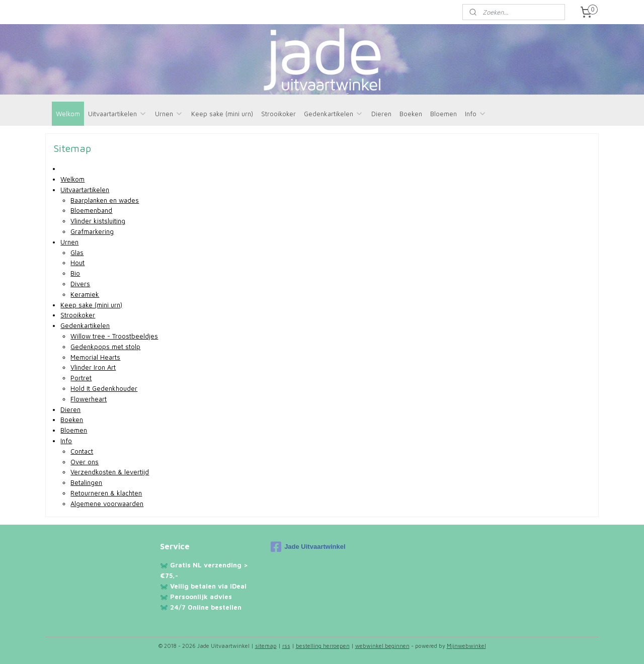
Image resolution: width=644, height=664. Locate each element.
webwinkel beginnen (382, 646)
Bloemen (444, 114)
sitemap (266, 646)
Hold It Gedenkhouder (104, 388)
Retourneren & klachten (106, 493)
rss (286, 646)
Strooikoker (278, 114)
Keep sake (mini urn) (222, 114)
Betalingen (86, 482)
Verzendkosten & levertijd (110, 472)
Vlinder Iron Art (93, 367)
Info (476, 114)
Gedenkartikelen (334, 114)
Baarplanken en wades (105, 200)
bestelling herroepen (323, 646)
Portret (81, 378)
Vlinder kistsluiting (98, 221)
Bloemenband (91, 210)
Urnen (169, 114)
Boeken (411, 114)
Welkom (68, 114)
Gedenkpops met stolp (105, 347)
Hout (77, 263)
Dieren (381, 114)
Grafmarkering (92, 231)
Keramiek (85, 294)
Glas (77, 253)
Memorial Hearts (95, 357)
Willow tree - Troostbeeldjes (114, 336)
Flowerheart (89, 399)
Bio (75, 273)
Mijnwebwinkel (466, 646)
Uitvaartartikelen (117, 114)
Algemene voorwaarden (107, 504)
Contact (82, 451)
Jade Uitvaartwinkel (308, 547)
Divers (80, 284)
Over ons (85, 462)
